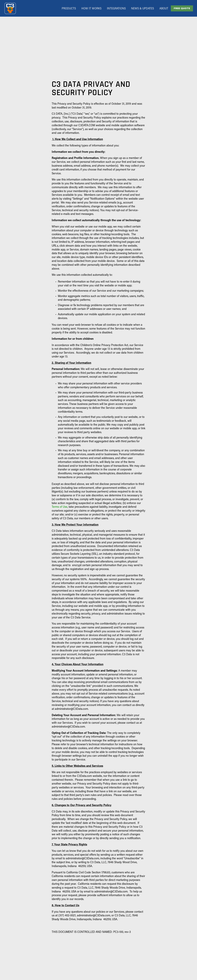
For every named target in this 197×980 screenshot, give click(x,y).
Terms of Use (60, 507)
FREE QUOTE (182, 8)
